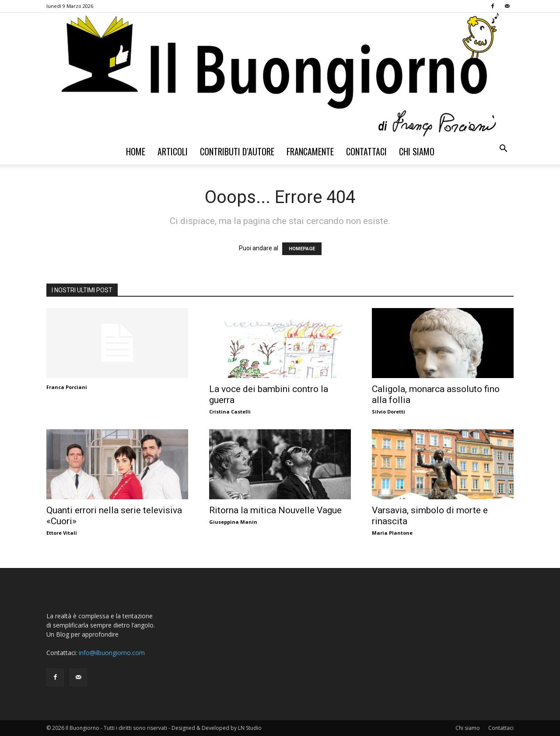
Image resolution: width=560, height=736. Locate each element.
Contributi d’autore (237, 151)
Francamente (310, 151)
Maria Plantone (392, 533)
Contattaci (366, 151)
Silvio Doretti (388, 412)
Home (136, 151)
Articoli (173, 151)
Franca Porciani (67, 387)
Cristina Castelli (230, 412)
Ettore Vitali (62, 533)
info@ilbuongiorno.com (112, 653)
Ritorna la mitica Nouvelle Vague (275, 510)
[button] (503, 149)
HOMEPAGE (302, 249)
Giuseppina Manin (233, 522)
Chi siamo (417, 151)
